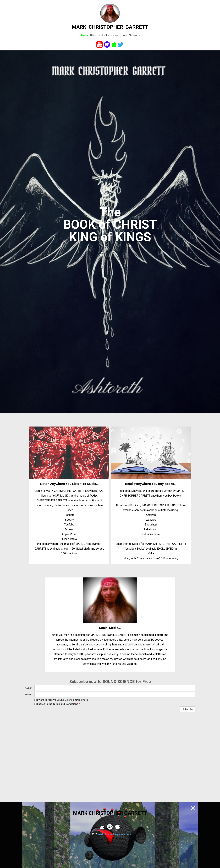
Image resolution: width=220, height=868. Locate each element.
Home (84, 35)
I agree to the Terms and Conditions (57, 704)
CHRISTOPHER (106, 27)
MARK (79, 27)
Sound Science (130, 35)
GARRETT (137, 27)
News (115, 35)
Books (105, 35)
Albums (95, 35)
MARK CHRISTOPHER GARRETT (110, 813)
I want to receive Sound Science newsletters (61, 700)
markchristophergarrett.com (114, 834)
